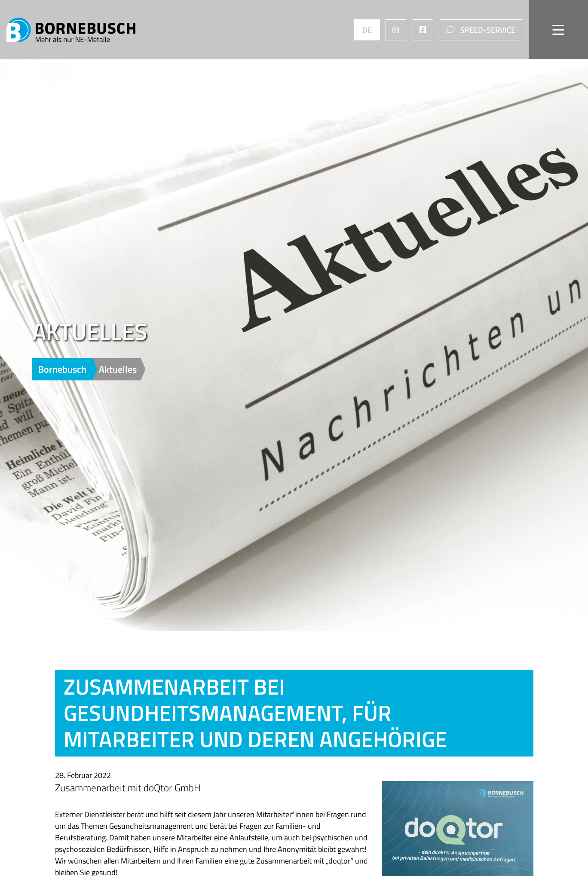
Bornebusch (63, 369)
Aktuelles (118, 369)
